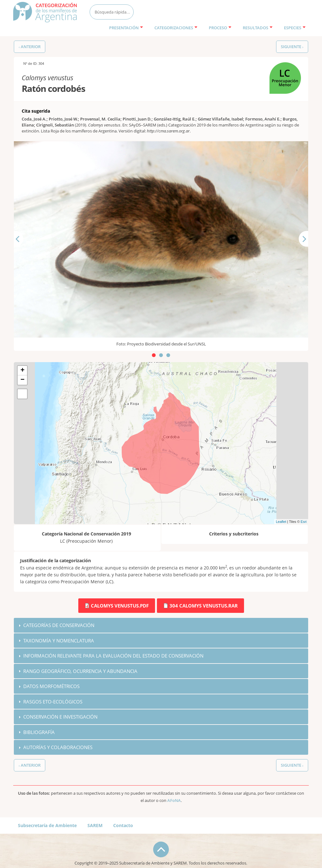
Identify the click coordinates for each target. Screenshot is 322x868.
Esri (304, 522)
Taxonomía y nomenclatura (59, 641)
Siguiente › (292, 47)
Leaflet (281, 522)
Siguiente (309, 250)
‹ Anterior (30, 47)
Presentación (126, 28)
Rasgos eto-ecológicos (53, 702)
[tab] (161, 625)
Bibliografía (39, 733)
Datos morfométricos (51, 686)
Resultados (258, 28)
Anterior (22, 250)
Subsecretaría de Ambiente (47, 826)
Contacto (123, 826)
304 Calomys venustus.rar (204, 606)
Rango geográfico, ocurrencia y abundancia (80, 671)
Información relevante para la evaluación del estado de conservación (113, 656)
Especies (295, 28)
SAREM (95, 826)
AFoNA (174, 801)
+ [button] (22, 371)
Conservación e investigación (60, 717)
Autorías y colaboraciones (58, 748)
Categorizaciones (176, 28)
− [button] (22, 380)
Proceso (220, 28)
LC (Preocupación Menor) (284, 73)
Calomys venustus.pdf (120, 606)
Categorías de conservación (59, 625)
